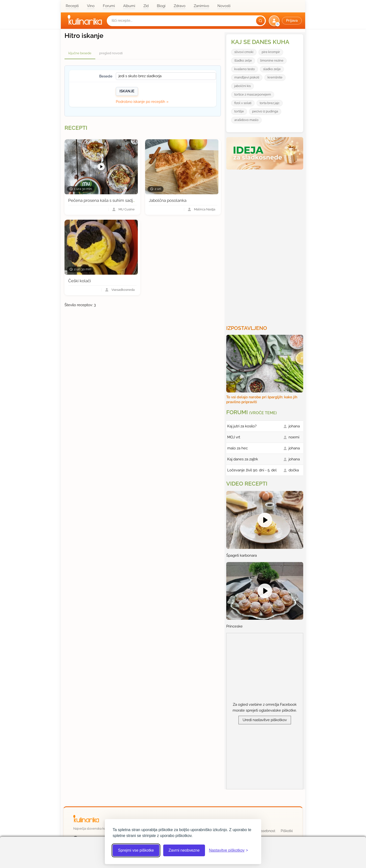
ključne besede (80, 53)
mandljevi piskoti (247, 77)
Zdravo (180, 6)
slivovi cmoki (244, 52)
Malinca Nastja (205, 210)
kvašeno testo (245, 69)
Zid (146, 6)
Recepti (72, 6)
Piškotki (287, 831)
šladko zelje (243, 60)
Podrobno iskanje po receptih (140, 102)
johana (294, 426)
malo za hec (237, 448)
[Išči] (260, 21)
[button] (286, 21)
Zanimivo (201, 6)
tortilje (239, 111)
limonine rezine (272, 60)
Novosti (224, 6)
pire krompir (271, 52)
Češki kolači (80, 281)
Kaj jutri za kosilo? (242, 426)
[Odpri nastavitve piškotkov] (228, 850)
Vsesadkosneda (123, 290)
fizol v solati (243, 103)
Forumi (109, 6)
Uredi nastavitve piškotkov (265, 720)
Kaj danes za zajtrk (243, 459)
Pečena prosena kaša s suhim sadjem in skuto (112, 200)
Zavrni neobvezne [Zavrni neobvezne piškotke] (184, 850)
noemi (294, 437)
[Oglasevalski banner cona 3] (265, 245)
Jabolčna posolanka (168, 200)
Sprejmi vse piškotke (136, 850)
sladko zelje (272, 69)
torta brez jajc (270, 103)
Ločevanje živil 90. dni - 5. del (252, 470)
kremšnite (275, 77)
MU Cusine (127, 210)
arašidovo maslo (246, 120)
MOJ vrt (234, 437)
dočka (294, 470)
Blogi (161, 6)
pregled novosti (111, 53)
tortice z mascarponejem (253, 94)
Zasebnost (267, 831)
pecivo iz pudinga (265, 111)
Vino (91, 6)
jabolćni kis (242, 86)
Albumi (129, 6)
